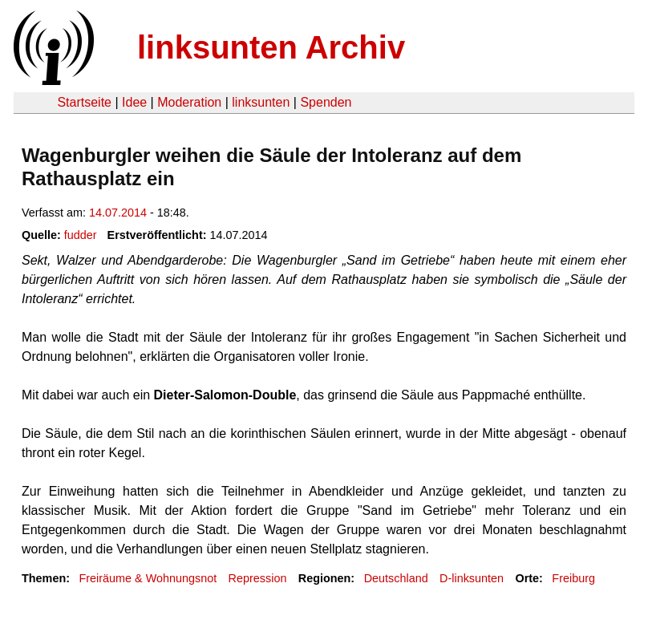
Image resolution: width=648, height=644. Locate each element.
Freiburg (573, 578)
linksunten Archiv (271, 47)
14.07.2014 (118, 213)
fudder (81, 235)
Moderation (189, 102)
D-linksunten (472, 578)
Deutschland (396, 578)
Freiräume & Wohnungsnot (148, 578)
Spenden (326, 102)
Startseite (84, 102)
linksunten (261, 102)
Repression (258, 578)
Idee (134, 102)
